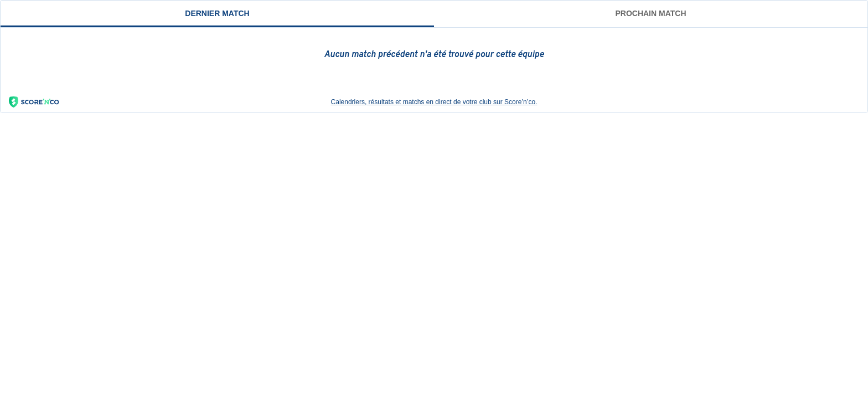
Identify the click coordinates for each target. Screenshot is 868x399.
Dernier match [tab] (217, 13)
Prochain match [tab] (650, 13)
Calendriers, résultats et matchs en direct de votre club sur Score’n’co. (273, 102)
